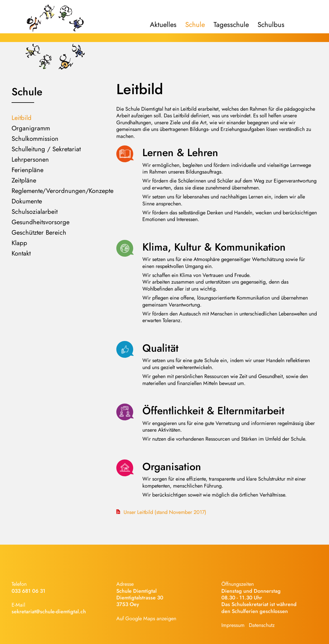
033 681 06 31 (29, 591)
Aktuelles (163, 25)
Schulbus (271, 25)
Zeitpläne (24, 180)
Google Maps (140, 619)
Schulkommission (35, 138)
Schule (195, 25)
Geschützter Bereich (39, 232)
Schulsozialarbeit (35, 211)
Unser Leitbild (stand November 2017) (164, 512)
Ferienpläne (27, 170)
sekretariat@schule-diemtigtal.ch (49, 612)
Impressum (233, 625)
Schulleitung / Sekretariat (46, 149)
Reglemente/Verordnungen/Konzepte (63, 191)
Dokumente (27, 201)
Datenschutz (262, 625)
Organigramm (31, 128)
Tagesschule (231, 25)
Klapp (19, 243)
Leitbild (22, 118)
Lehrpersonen (30, 159)
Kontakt (21, 253)
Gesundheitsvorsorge (41, 222)
